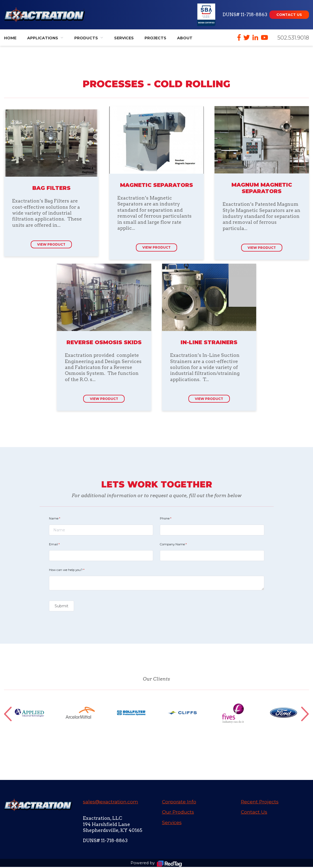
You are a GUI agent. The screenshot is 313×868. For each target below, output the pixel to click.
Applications (43, 38)
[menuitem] (45, 38)
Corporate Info (179, 803)
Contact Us (254, 813)
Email (61, 545)
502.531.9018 (293, 38)
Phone (172, 520)
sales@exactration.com (110, 803)
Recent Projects (260, 803)
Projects (155, 38)
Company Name (180, 545)
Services (124, 38)
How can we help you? (73, 571)
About (185, 38)
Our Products (178, 813)
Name (61, 520)
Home (10, 38)
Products (86, 38)
